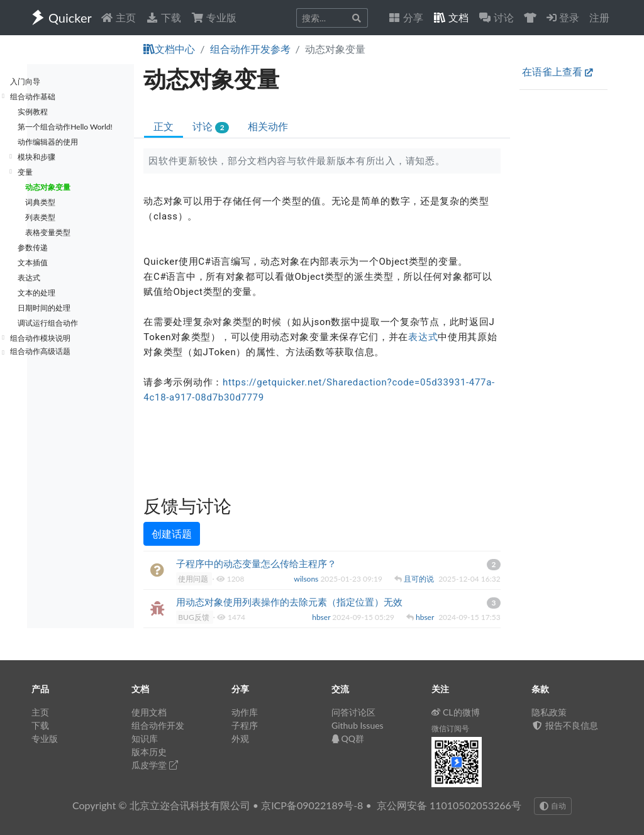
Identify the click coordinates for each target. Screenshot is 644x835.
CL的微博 (456, 712)
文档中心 (169, 49)
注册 (599, 17)
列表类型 (40, 217)
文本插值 (33, 263)
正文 (164, 126)
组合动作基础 (33, 97)
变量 (25, 172)
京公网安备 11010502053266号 (449, 805)
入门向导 (25, 81)
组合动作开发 (158, 725)
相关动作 (268, 126)
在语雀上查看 (558, 71)
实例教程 (33, 112)
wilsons (307, 579)
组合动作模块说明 (40, 338)
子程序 (245, 725)
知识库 (145, 738)
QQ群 (348, 738)
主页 (118, 17)
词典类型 (40, 202)
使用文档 (149, 712)
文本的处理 (36, 293)
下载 (164, 17)
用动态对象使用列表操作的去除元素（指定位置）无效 (289, 602)
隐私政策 (549, 712)
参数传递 (33, 247)
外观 (240, 738)
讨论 (210, 127)
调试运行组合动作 (48, 323)
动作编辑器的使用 (48, 142)
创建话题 (172, 534)
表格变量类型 (48, 232)
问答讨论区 (353, 712)
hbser (322, 617)
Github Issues (358, 725)
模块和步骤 (36, 157)
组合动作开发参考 (250, 49)
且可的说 (420, 579)
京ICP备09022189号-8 (312, 805)
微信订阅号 (450, 728)
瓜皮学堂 (155, 765)
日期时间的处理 (44, 308)
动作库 (245, 712)
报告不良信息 (565, 725)
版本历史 (149, 752)
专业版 (214, 17)
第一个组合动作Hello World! (65, 127)
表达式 (29, 278)
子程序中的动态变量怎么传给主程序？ (256, 563)
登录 (563, 17)
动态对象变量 (48, 187)
